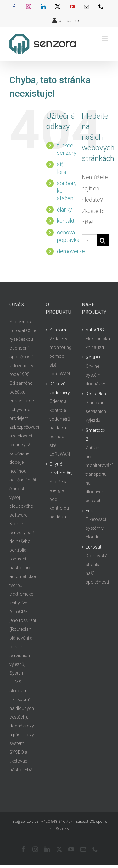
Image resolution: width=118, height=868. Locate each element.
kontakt (66, 221)
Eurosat (93, 547)
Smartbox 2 (96, 435)
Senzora (58, 330)
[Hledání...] (89, 240)
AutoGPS (95, 330)
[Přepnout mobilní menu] (105, 39)
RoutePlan (96, 394)
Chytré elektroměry (59, 469)
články (65, 209)
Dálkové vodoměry (59, 388)
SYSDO (93, 357)
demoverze (71, 251)
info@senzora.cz (25, 822)
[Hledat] (103, 240)
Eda (89, 511)
